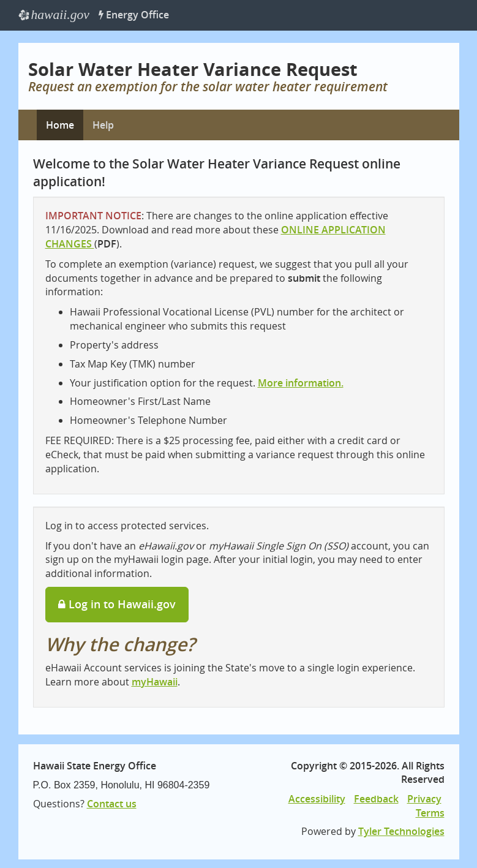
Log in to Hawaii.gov (117, 604)
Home (60, 125)
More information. (301, 383)
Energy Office (134, 15)
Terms (430, 813)
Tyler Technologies (401, 831)
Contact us (112, 804)
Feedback (376, 799)
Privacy (424, 799)
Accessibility (317, 799)
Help (103, 125)
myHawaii (155, 682)
